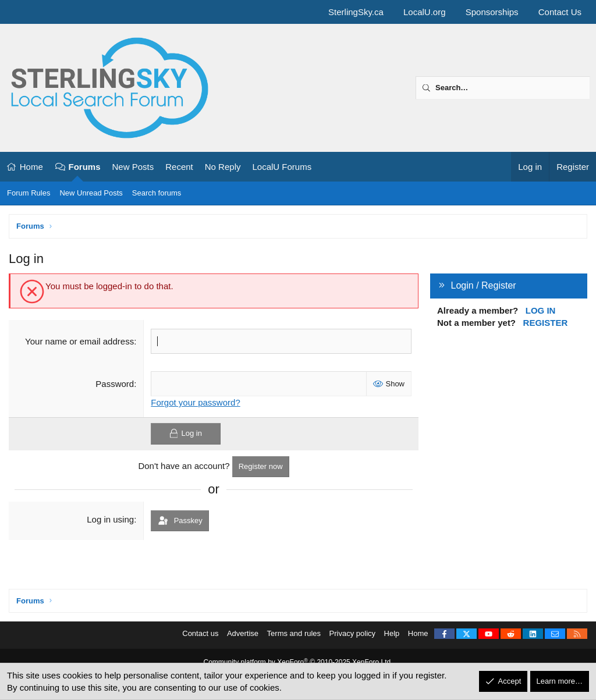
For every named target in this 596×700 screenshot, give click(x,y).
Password (115, 384)
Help (392, 633)
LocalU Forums (282, 167)
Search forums (157, 193)
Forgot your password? (195, 402)
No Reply (223, 167)
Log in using (110, 519)
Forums (85, 167)
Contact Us (560, 12)
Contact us (200, 633)
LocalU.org (425, 12)
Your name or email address (79, 341)
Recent (179, 167)
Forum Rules (29, 193)
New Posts (133, 167)
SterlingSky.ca (356, 12)
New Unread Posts (91, 193)
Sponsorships (492, 12)
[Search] (503, 88)
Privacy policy (352, 633)
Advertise (243, 633)
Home (31, 167)
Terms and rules (294, 633)
